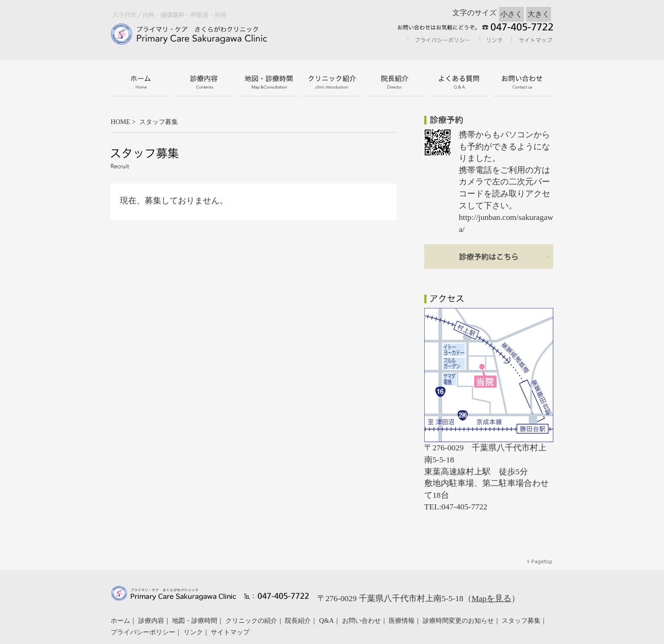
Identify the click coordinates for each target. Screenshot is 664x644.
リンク (193, 632)
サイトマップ (230, 632)
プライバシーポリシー (143, 632)
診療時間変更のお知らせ (458, 620)
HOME (120, 122)
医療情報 (402, 620)
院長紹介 (298, 620)
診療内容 (151, 620)
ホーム (120, 620)
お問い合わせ (362, 620)
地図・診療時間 (195, 620)
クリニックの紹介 (251, 620)
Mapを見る (492, 598)
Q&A (326, 620)
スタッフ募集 (521, 620)
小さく (511, 14)
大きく (539, 14)
